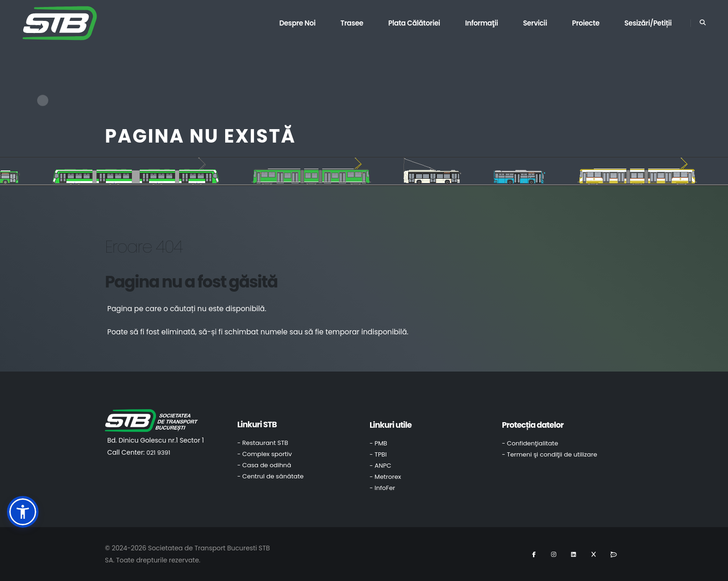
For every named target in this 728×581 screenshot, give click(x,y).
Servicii (535, 23)
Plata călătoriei (414, 23)
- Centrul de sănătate (270, 476)
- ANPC (380, 466)
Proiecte (586, 23)
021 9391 (158, 453)
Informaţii (482, 23)
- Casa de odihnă (264, 465)
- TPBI (378, 454)
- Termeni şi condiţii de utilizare (549, 454)
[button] (23, 512)
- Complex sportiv (265, 454)
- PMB (378, 443)
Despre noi (297, 23)
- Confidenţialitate (530, 443)
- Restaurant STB (263, 443)
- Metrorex (385, 477)
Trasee (352, 23)
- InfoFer (382, 488)
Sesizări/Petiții (648, 23)
